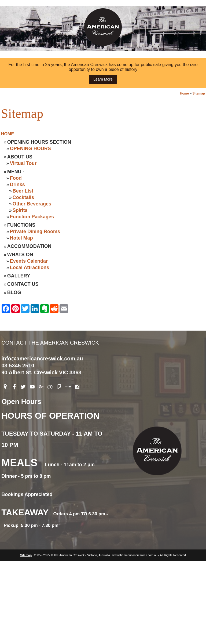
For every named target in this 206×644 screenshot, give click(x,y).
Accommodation (29, 246)
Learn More (103, 79)
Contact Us (23, 284)
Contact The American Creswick (103, 320)
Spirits (20, 210)
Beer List (23, 191)
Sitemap (199, 93)
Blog (14, 292)
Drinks (17, 184)
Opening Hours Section (39, 142)
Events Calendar (29, 261)
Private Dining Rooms (35, 231)
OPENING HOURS (30, 149)
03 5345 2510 (18, 366)
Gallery (19, 276)
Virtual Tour (23, 163)
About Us (20, 157)
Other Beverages (32, 204)
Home (184, 93)
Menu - (16, 172)
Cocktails (23, 197)
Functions (21, 225)
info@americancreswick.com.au (42, 359)
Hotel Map (21, 238)
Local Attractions (30, 267)
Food (16, 178)
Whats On (20, 255)
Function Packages (32, 217)
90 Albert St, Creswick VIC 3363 (41, 372)
